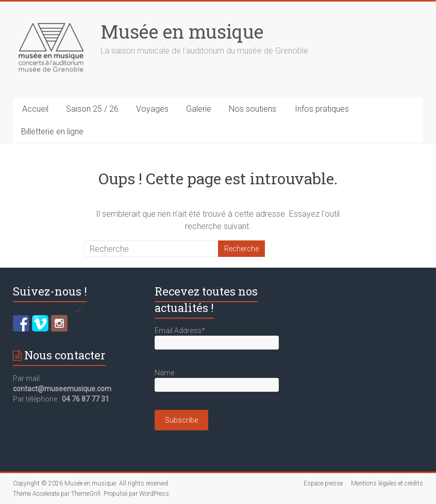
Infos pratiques (322, 109)
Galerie (199, 109)
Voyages (152, 109)
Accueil (35, 109)
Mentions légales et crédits (387, 483)
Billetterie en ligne (52, 132)
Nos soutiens (253, 109)
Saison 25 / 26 (92, 109)
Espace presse (323, 483)
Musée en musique (182, 31)
